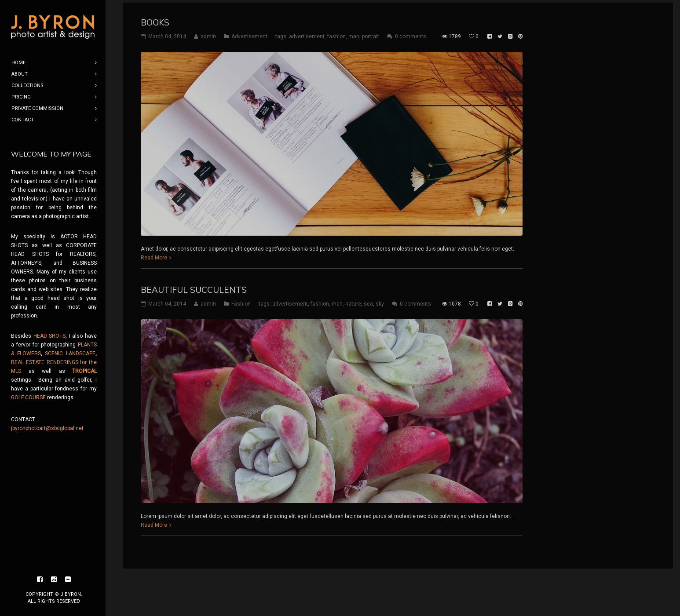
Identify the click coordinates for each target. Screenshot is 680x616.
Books (155, 20)
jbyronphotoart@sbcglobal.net (47, 428)
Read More (154, 255)
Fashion (241, 301)
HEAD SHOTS (50, 336)
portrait (371, 34)
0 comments (411, 34)
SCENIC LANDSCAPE (70, 354)
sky (380, 301)
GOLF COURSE (28, 397)
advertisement (307, 34)
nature (353, 301)
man (354, 34)
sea (368, 301)
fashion (336, 34)
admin (208, 34)
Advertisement (249, 34)
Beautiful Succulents (194, 287)
